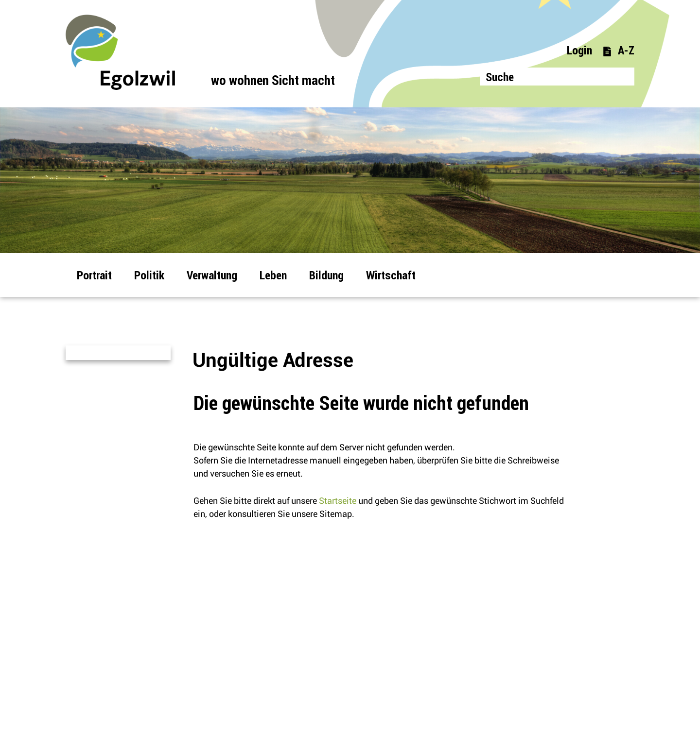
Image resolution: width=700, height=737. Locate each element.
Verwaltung (212, 275)
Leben (273, 275)
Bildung (326, 275)
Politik (149, 275)
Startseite (338, 501)
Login (579, 50)
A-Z (618, 50)
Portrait (94, 275)
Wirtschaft (391, 275)
